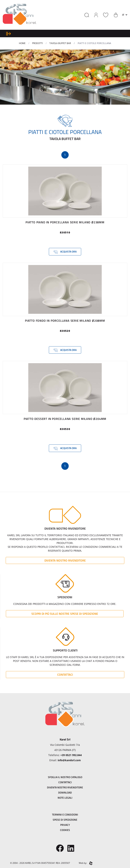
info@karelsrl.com (69, 760)
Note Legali (65, 798)
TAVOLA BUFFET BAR (60, 43)
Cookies (65, 830)
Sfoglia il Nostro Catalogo (65, 777)
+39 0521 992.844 (71, 755)
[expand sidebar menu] (9, 33)
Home (22, 43)
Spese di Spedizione (65, 820)
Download (65, 792)
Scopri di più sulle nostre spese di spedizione (65, 614)
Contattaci (65, 675)
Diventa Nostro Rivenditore (65, 560)
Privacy (65, 825)
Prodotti (37, 43)
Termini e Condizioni (65, 815)
